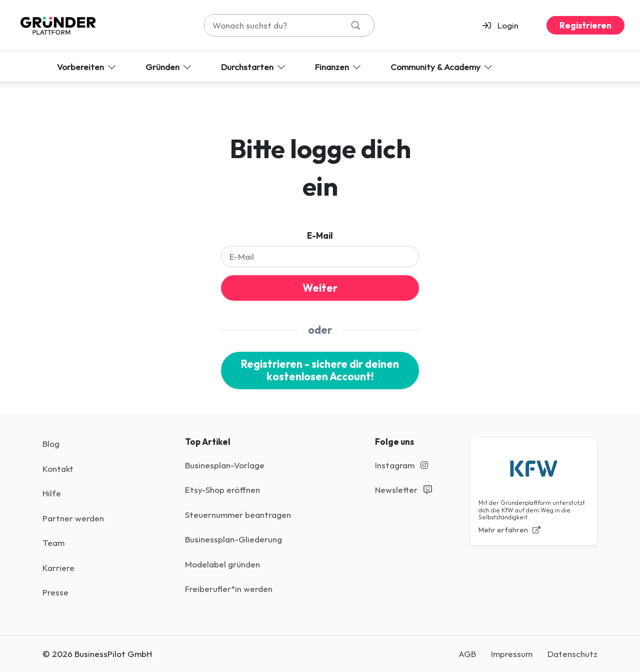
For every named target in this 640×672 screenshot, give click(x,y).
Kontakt (58, 469)
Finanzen (339, 67)
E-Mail (320, 235)
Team (53, 543)
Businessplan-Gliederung (233, 539)
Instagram (401, 465)
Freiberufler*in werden (229, 589)
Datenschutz (572, 654)
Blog (51, 444)
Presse (55, 592)
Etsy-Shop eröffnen (222, 490)
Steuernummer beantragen (238, 515)
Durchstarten (254, 67)
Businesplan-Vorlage (225, 465)
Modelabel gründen (222, 564)
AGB (467, 654)
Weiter (320, 288)
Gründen (169, 67)
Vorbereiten (87, 67)
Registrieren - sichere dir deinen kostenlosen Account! (320, 371)
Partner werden (73, 518)
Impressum (512, 654)
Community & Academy (442, 67)
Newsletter (403, 490)
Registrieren (585, 25)
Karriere (58, 568)
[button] (505, 26)
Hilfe (52, 493)
